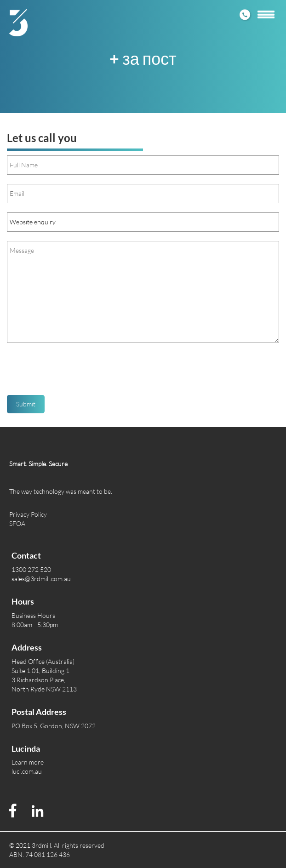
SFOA (17, 523)
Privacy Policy (28, 514)
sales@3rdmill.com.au (41, 579)
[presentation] (77, 372)
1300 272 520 (31, 569)
